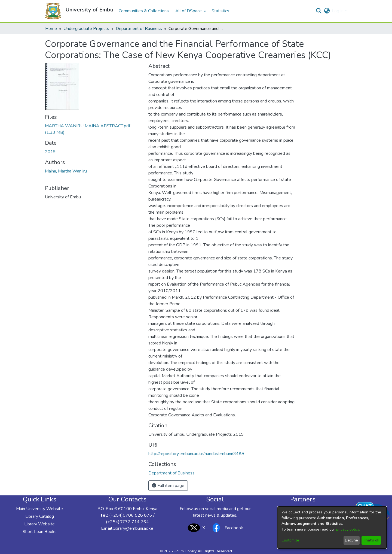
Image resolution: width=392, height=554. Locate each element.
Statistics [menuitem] (220, 11)
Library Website (39, 524)
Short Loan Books (40, 532)
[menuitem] (190, 11)
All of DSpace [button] (189, 11)
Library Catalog (40, 516)
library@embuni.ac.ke (134, 528)
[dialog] (332, 528)
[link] (171, 473)
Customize (290, 540)
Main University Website (39, 509)
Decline (351, 540)
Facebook (226, 528)
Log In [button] (338, 11)
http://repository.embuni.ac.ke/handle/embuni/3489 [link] (196, 454)
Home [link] (51, 29)
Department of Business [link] (139, 29)
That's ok (371, 540)
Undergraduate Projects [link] (86, 29)
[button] (53, 11)
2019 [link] (50, 152)
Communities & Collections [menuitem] (144, 11)
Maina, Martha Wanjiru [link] (66, 171)
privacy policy (348, 529)
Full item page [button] (168, 486)
